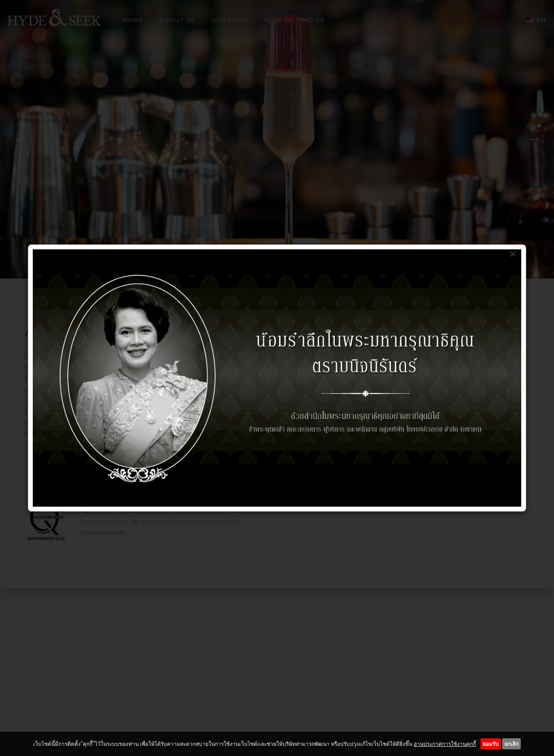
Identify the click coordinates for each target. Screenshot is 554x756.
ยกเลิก (511, 744)
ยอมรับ (491, 744)
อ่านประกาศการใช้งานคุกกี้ (445, 744)
